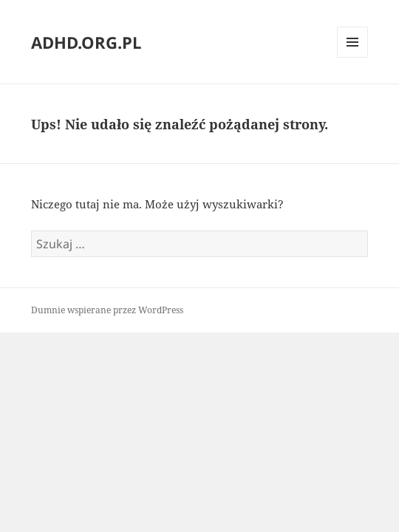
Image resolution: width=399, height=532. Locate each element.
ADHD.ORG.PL (86, 42)
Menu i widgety (353, 57)
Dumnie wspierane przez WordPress (107, 310)
